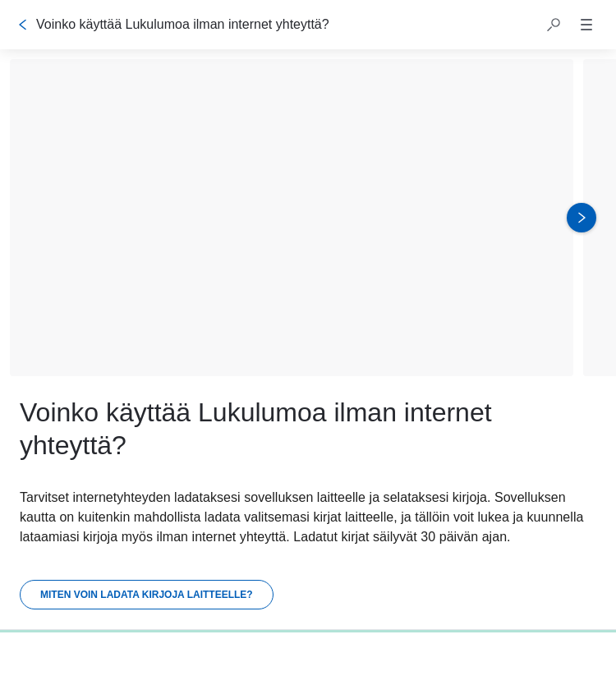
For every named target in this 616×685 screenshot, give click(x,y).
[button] (554, 25)
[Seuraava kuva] (582, 218)
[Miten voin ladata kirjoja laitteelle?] (147, 595)
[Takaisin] (23, 25)
